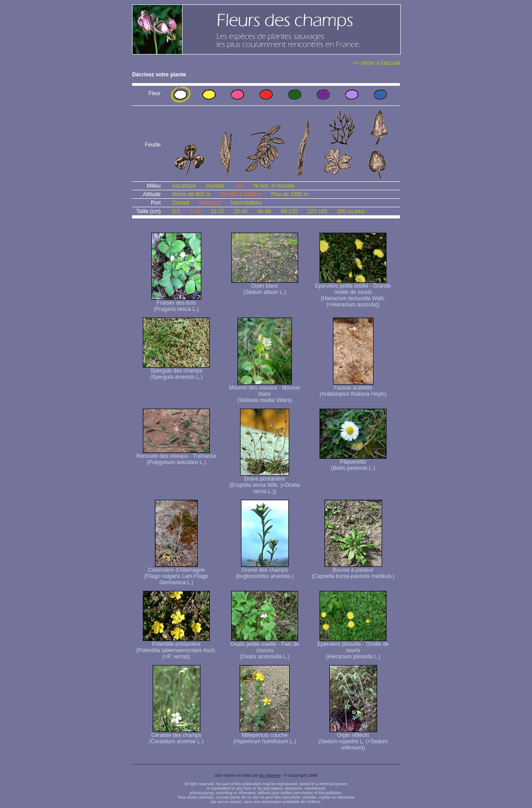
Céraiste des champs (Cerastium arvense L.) (176, 736)
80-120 (289, 211)
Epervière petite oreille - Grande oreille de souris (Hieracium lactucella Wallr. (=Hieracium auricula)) (353, 293)
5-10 (195, 211)
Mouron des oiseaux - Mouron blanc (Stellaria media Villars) (264, 391)
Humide (215, 186)
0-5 (176, 211)
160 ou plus (351, 211)
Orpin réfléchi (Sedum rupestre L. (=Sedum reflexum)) (353, 739)
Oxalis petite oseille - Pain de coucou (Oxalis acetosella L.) (265, 648)
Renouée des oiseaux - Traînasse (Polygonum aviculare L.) (176, 457)
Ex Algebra (270, 775)
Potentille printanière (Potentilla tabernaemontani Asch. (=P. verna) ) (176, 648)
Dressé (181, 203)
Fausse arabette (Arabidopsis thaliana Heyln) (353, 388)
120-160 (317, 211)
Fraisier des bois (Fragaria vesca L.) (176, 304)
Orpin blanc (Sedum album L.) (265, 287)
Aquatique (184, 186)
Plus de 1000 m (289, 194)
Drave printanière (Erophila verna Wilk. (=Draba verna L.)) (265, 483)
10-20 (217, 211)
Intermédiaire (246, 203)
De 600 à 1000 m (241, 194)
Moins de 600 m (191, 194)
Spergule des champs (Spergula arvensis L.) (176, 371)
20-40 (241, 211)
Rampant (210, 203)
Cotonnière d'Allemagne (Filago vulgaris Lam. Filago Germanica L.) (176, 574)
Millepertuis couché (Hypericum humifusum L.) (265, 736)
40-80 (264, 211)
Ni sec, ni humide (274, 186)
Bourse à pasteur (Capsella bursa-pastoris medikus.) (353, 571)
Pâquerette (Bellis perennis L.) (353, 463)
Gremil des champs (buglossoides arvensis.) (264, 571)
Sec (239, 186)
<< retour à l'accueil (377, 63)
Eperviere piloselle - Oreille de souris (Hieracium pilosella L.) (353, 648)
